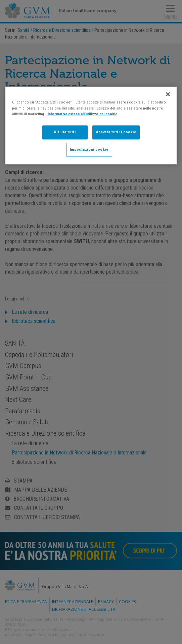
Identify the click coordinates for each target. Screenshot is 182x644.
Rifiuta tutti (65, 132)
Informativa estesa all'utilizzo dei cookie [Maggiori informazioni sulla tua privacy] (82, 114)
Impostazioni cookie (89, 149)
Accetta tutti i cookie (116, 132)
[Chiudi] (168, 94)
